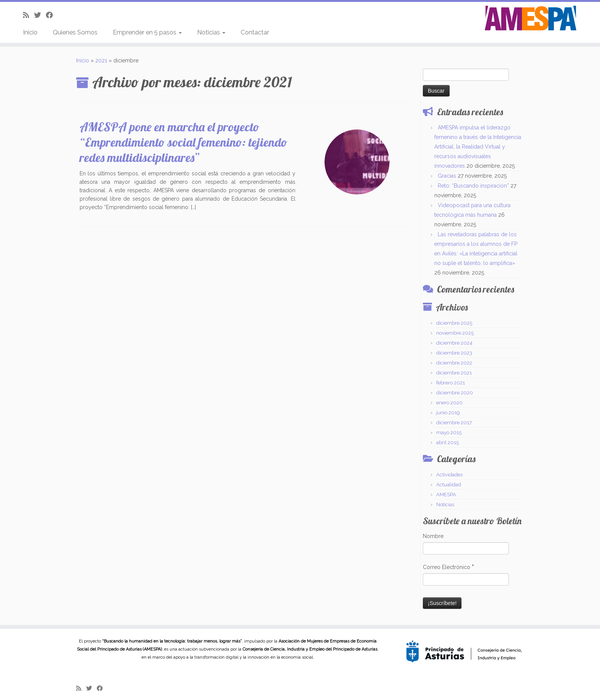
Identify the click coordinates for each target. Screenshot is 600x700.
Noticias (211, 32)
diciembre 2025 (454, 323)
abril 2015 (448, 442)
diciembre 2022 (454, 363)
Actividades (449, 475)
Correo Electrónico (448, 567)
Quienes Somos (75, 32)
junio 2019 (448, 413)
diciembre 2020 (455, 393)
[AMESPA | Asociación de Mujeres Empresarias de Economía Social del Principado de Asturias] (531, 18)
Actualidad (449, 485)
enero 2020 (449, 403)
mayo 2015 (449, 433)
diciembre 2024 (454, 343)
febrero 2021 (451, 383)
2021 (101, 61)
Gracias (447, 176)
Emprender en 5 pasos (147, 32)
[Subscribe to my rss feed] (29, 15)
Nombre (433, 536)
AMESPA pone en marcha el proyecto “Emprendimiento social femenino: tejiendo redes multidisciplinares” (183, 142)
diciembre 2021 (454, 373)
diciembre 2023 (454, 353)
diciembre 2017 (454, 423)
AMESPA (446, 495)
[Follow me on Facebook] (52, 15)
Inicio (30, 32)
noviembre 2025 (455, 333)
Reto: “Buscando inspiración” (473, 186)
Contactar (255, 32)
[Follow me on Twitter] (40, 15)
